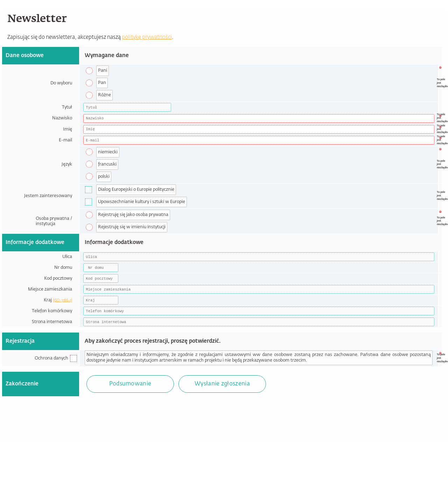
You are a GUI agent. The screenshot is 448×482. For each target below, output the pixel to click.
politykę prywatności (147, 37)
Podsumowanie (130, 384)
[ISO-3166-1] (62, 300)
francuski (107, 164)
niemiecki (108, 152)
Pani (103, 71)
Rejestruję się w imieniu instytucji (132, 227)
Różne (104, 95)
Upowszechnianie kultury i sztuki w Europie (142, 202)
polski (104, 177)
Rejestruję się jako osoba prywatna (133, 215)
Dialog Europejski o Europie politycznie (136, 190)
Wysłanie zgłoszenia (222, 384)
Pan (102, 83)
